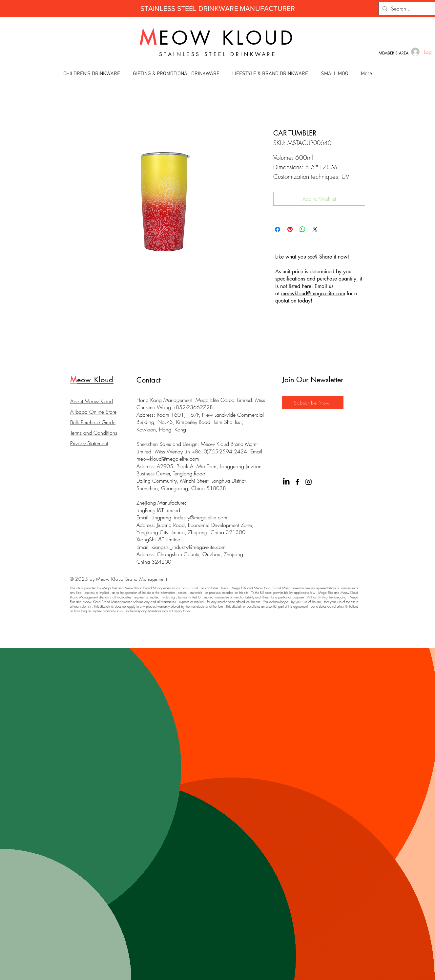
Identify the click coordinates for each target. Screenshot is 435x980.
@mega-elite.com (326, 293)
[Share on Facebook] (278, 229)
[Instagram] (309, 482)
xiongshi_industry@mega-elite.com (189, 547)
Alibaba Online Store (93, 412)
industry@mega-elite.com (201, 517)
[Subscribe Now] (313, 403)
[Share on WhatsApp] (302, 229)
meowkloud (294, 293)
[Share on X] (315, 229)
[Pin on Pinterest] (290, 229)
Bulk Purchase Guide (93, 422)
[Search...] (410, 9)
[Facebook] (297, 482)
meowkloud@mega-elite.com (168, 459)
